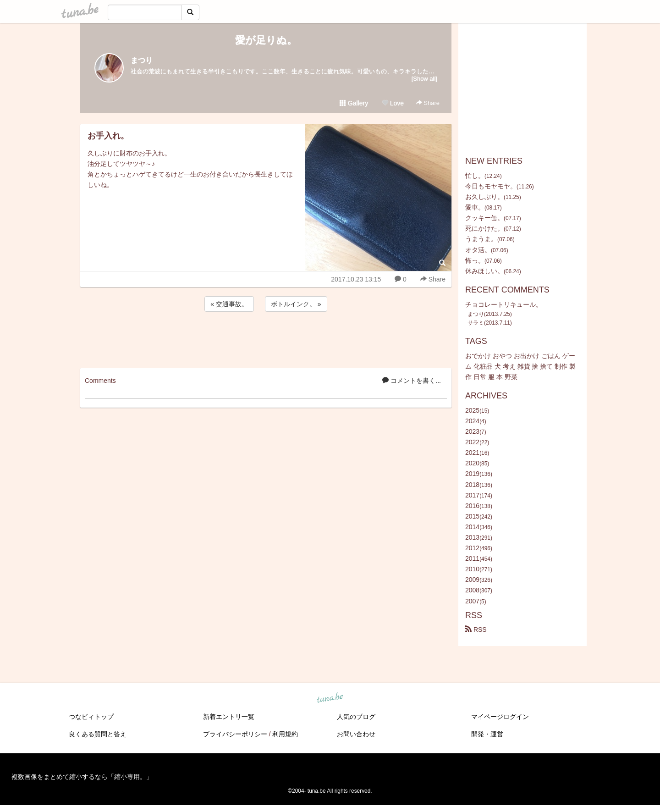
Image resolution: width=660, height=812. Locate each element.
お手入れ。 (108, 136)
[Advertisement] (266, 338)
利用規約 (285, 734)
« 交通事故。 (229, 304)
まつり (142, 60)
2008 (472, 590)
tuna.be (330, 698)
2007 (472, 601)
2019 (472, 474)
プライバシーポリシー (235, 734)
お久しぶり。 (484, 197)
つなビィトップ (91, 717)
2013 (472, 537)
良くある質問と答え (98, 734)
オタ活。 (478, 250)
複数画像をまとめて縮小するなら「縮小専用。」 (82, 777)
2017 (472, 495)
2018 (472, 485)
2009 (472, 580)
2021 (472, 453)
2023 (472, 431)
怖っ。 (475, 260)
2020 (472, 463)
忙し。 (475, 176)
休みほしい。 (484, 271)
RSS (476, 630)
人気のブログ (356, 717)
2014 (472, 527)
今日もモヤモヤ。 (491, 186)
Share (428, 103)
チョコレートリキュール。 (504, 304)
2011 (472, 558)
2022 (472, 442)
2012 (472, 548)
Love (393, 103)
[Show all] (424, 79)
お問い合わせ (356, 734)
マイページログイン (500, 717)
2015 (472, 516)
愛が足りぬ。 (266, 40)
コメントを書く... (412, 381)
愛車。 (475, 207)
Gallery (354, 103)
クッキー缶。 (484, 218)
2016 (472, 506)
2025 (472, 410)
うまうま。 (481, 239)
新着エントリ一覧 (229, 717)
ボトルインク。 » (296, 304)
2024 (472, 421)
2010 (472, 569)
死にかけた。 (484, 228)
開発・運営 (487, 734)
